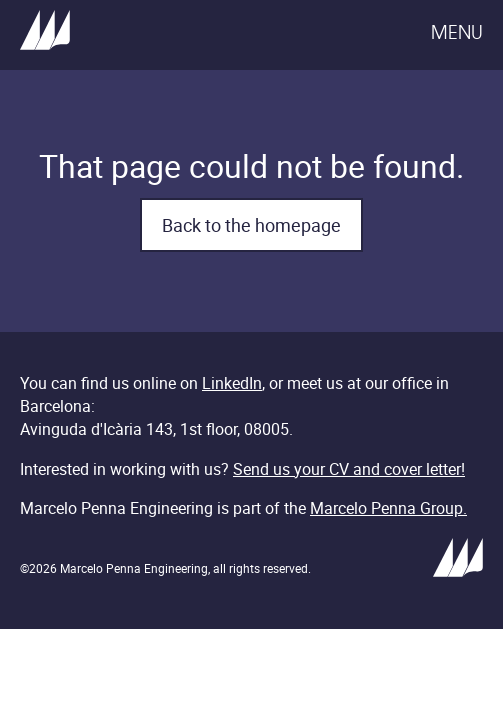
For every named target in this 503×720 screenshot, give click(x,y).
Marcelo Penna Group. (388, 508)
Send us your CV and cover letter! (349, 469)
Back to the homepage (251, 225)
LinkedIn (232, 383)
